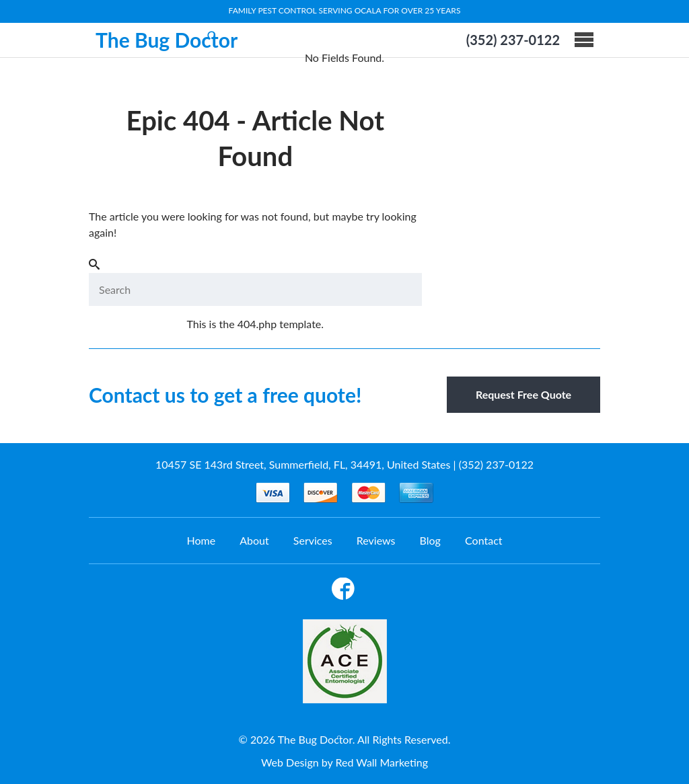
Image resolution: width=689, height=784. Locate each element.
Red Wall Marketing (382, 762)
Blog (430, 540)
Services (313, 540)
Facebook (343, 591)
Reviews (376, 540)
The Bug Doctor (167, 40)
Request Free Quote (523, 394)
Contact (483, 540)
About (254, 540)
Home (201, 540)
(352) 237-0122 (513, 40)
